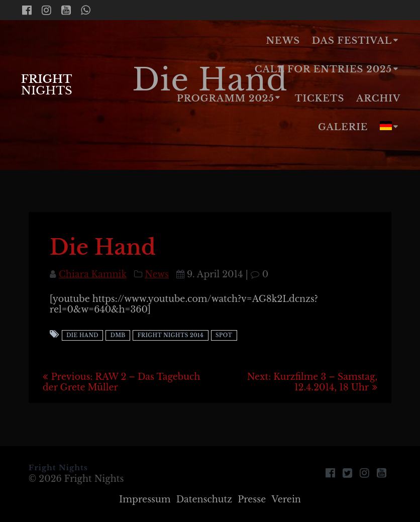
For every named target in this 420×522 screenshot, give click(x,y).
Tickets (320, 98)
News (283, 41)
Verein (286, 499)
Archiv (378, 98)
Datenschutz (204, 499)
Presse (252, 499)
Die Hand (82, 335)
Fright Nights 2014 (171, 335)
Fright (47, 85)
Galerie (343, 127)
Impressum (145, 499)
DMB (118, 335)
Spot (224, 335)
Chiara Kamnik (93, 274)
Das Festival (352, 41)
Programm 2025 (226, 98)
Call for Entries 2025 (323, 69)
